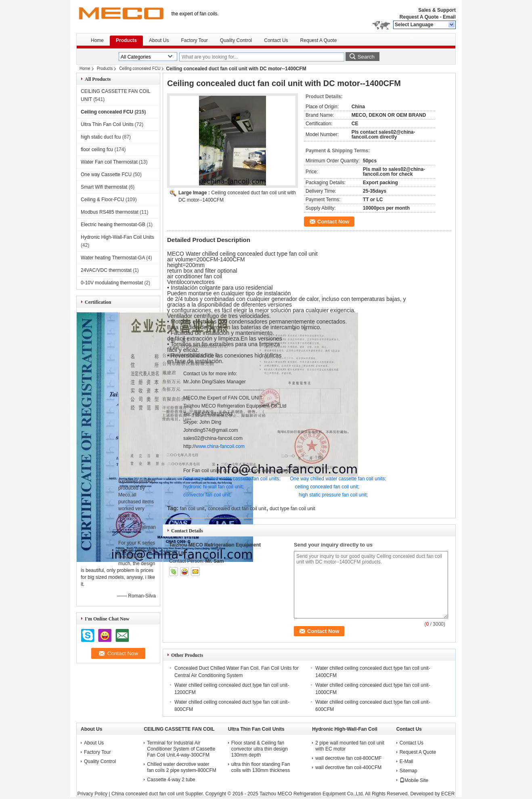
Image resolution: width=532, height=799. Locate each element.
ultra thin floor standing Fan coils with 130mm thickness (261, 767)
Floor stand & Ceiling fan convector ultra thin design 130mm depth (260, 749)
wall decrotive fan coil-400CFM (348, 767)
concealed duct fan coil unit (237, 509)
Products (126, 40)
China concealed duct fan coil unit (148, 794)
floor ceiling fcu (97, 149)
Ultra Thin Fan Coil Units (107, 124)
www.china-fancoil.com (220, 446)
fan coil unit (192, 509)
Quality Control (236, 40)
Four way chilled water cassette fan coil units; (232, 479)
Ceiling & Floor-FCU (102, 200)
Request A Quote (419, 17)
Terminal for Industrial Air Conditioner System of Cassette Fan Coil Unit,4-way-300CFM (181, 749)
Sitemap (408, 771)
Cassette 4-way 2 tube (171, 780)
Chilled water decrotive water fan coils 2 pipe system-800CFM (181, 767)
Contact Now (333, 222)
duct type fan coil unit (292, 509)
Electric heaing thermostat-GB (113, 225)
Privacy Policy (93, 794)
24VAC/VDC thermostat (106, 270)
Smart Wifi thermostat (104, 187)
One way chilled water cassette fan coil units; (338, 479)
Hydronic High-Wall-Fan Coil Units (117, 237)
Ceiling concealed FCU (140, 68)
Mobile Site (414, 780)
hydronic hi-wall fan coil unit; (214, 487)
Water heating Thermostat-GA (113, 258)
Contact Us (276, 40)
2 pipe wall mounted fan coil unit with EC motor (350, 746)
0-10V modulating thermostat (112, 283)
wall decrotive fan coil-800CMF (348, 758)
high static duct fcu (101, 137)
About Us (159, 40)
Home (97, 40)
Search (366, 57)
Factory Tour (194, 40)
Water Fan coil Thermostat (109, 162)
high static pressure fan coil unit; (333, 495)
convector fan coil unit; (207, 495)
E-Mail (406, 761)
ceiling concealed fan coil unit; (327, 487)
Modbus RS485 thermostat (110, 212)
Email (449, 17)
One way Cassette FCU (106, 175)
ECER (448, 794)
